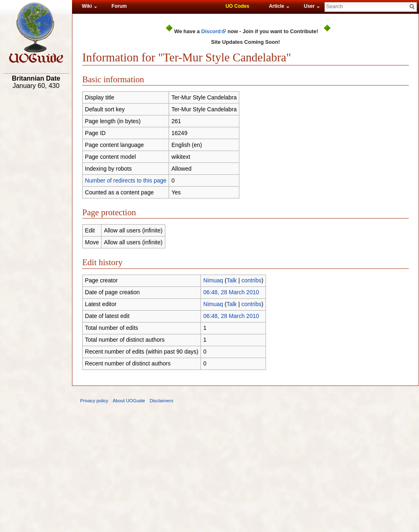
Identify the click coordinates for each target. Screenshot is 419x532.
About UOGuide (129, 401)
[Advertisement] (36, 220)
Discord (211, 31)
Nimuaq (213, 280)
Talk (232, 280)
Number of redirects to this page (126, 180)
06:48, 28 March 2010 (231, 292)
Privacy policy (94, 401)
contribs (251, 280)
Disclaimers (162, 401)
